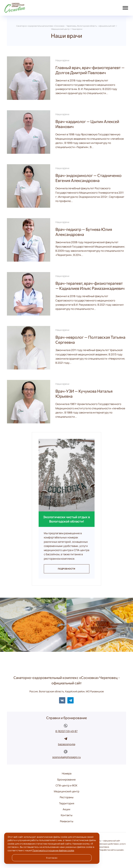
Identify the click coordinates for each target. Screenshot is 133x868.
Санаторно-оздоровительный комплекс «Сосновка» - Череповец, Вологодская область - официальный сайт (23, 8)
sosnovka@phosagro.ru (66, 757)
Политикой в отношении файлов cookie (53, 850)
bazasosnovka (67, 744)
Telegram (70, 700)
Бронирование (66, 780)
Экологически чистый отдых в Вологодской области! (66, 519)
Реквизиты (67, 821)
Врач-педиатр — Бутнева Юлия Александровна (84, 232)
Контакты (67, 815)
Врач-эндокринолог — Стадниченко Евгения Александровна (88, 178)
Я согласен (52, 858)
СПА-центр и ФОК (66, 785)
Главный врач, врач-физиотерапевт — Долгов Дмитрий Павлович (90, 70)
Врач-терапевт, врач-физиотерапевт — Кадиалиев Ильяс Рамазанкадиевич (90, 286)
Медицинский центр (67, 791)
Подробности (67, 569)
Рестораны (67, 797)
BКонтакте (62, 700)
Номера (67, 773)
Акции (66, 809)
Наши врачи (62, 60)
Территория (67, 803)
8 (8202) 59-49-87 (66, 731)
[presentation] (10, 635)
